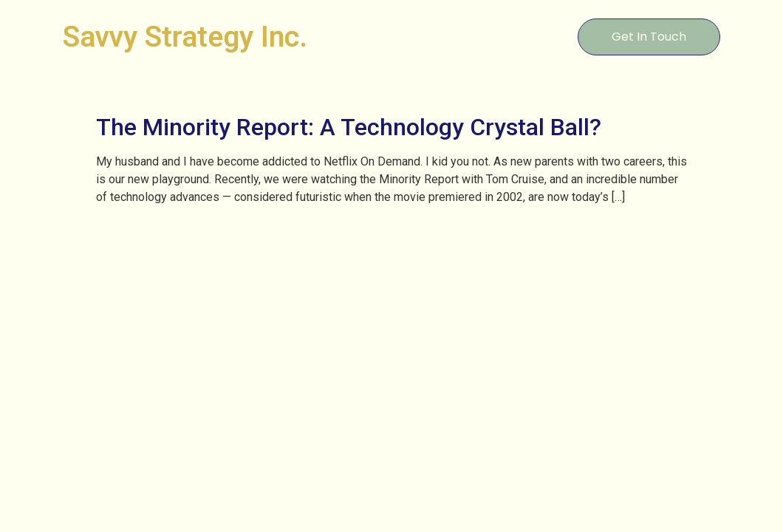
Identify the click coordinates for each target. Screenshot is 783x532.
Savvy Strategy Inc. (185, 37)
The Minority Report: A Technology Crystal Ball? (349, 127)
